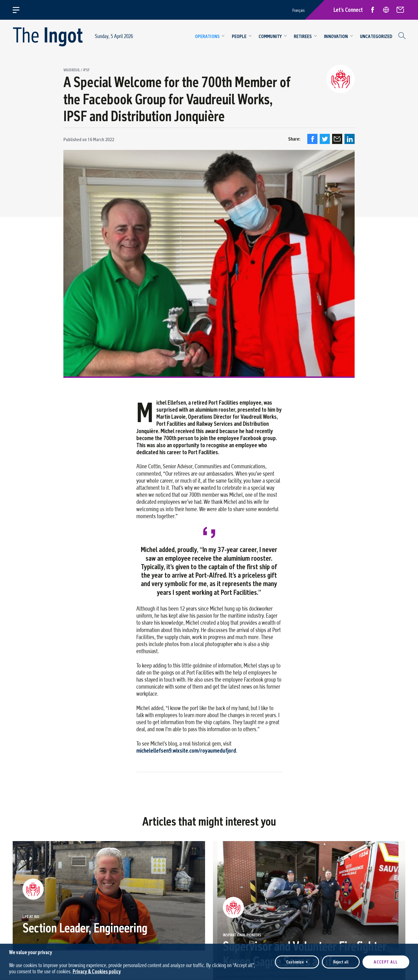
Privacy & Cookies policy (97, 970)
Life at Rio (31, 917)
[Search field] (401, 35)
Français (299, 10)
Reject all (341, 961)
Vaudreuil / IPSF (76, 70)
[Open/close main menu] (19, 10)
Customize (297, 961)
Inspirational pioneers (242, 935)
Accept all (386, 961)
